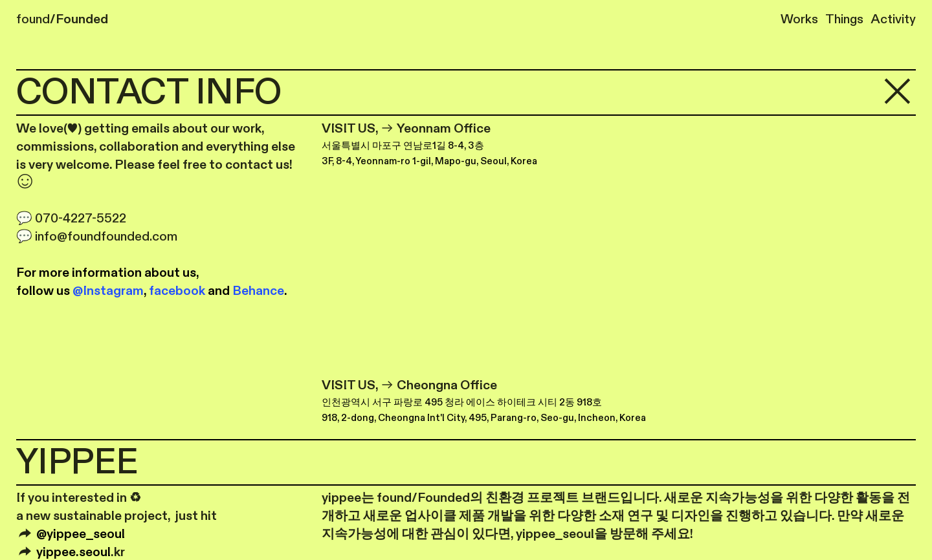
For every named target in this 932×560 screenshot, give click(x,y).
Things (841, 19)
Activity (893, 19)
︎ (897, 92)
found (62, 19)
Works (799, 19)
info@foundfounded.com (106, 237)
